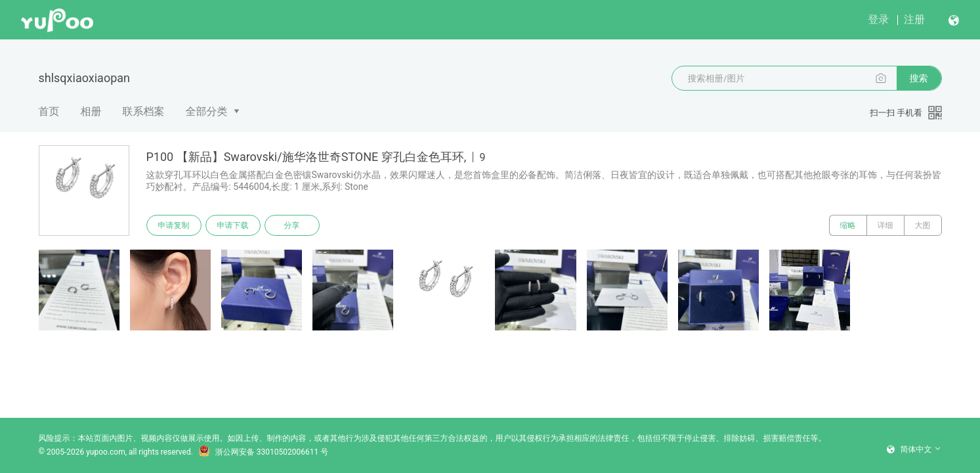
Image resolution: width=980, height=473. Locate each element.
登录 (878, 19)
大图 (923, 225)
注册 (914, 19)
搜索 (919, 78)
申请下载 (233, 225)
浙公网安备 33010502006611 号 (263, 452)
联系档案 (144, 111)
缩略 (848, 225)
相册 (91, 111)
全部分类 (207, 111)
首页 (49, 111)
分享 (292, 225)
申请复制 (174, 225)
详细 (885, 225)
